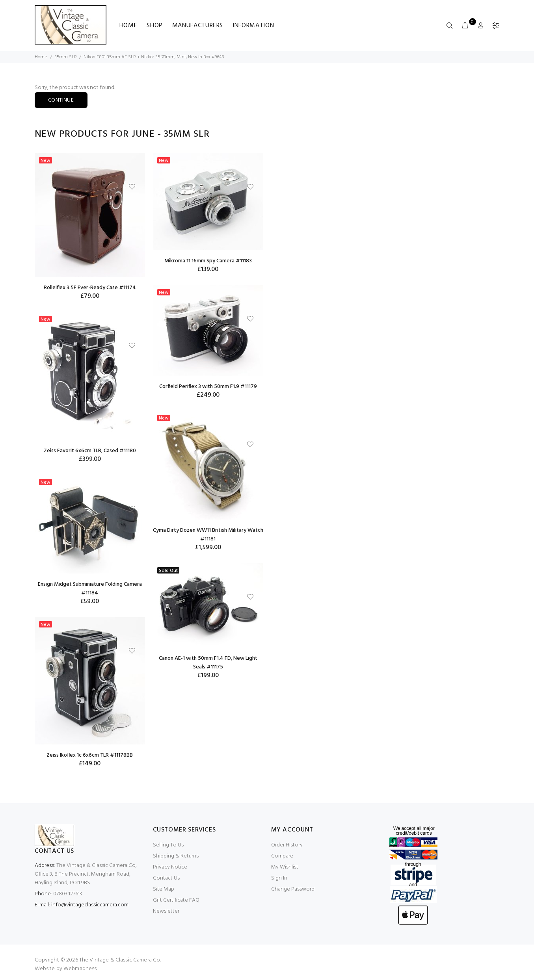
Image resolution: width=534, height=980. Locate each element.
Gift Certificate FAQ (176, 900)
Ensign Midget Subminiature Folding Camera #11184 (90, 589)
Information (253, 26)
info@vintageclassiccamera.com (90, 905)
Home (128, 26)
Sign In (279, 878)
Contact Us (166, 878)
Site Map (164, 889)
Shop (155, 26)
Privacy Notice (170, 867)
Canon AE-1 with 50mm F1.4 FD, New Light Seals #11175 (208, 663)
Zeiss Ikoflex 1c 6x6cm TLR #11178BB (90, 755)
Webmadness (80, 969)
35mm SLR (66, 57)
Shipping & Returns (176, 856)
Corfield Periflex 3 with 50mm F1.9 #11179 (208, 387)
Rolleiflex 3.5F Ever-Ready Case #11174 (90, 288)
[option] (90, 466)
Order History (287, 845)
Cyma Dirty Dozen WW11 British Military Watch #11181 (208, 535)
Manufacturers (198, 26)
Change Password (293, 889)
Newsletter (166, 911)
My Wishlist (285, 867)
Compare (282, 856)
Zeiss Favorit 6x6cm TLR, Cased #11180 (90, 451)
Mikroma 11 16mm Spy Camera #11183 (208, 261)
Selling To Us (168, 845)
